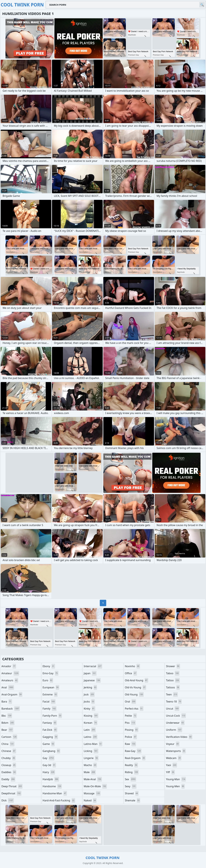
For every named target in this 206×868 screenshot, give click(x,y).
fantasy (50, 723)
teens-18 (174, 702)
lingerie (91, 758)
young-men (175, 786)
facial (49, 702)
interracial (93, 666)
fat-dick (50, 730)
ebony (49, 666)
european (51, 687)
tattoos (173, 687)
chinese (9, 751)
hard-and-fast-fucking (59, 800)
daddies (9, 772)
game (49, 744)
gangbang (51, 751)
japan (90, 673)
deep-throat (12, 786)
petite (131, 716)
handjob (51, 779)
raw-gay (133, 751)
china (8, 744)
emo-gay (51, 673)
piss (130, 723)
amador (9, 666)
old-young (134, 694)
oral (131, 702)
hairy (49, 772)
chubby (9, 758)
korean (91, 723)
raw (130, 744)
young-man (176, 779)
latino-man (93, 744)
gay (49, 758)
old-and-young (137, 680)
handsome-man (55, 793)
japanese (92, 680)
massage (92, 793)
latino (91, 737)
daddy (8, 779)
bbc (7, 716)
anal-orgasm (12, 694)
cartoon (9, 737)
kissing (91, 716)
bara (7, 702)
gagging (50, 737)
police (131, 737)
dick (8, 800)
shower (173, 666)
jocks (89, 702)
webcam (174, 758)
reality (131, 765)
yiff (170, 772)
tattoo (173, 680)
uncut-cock (176, 716)
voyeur (173, 744)
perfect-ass (134, 709)
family (50, 709)
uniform (174, 730)
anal (8, 687)
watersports (176, 751)
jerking (90, 687)
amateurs (10, 680)
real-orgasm (135, 758)
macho (90, 765)
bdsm (8, 723)
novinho (132, 666)
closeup (9, 765)
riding (132, 772)
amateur (10, 673)
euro (48, 680)
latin (90, 730)
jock (89, 694)
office (131, 673)
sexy (131, 786)
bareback (11, 709)
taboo (173, 673)
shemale (133, 800)
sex (131, 779)
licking (91, 751)
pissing (132, 730)
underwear (175, 723)
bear (7, 730)
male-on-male (95, 786)
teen (172, 694)
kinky (89, 709)
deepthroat (11, 793)
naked (90, 800)
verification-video (179, 737)
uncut (173, 709)
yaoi (171, 765)
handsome (52, 786)
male (90, 772)
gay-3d (49, 765)
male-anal (93, 779)
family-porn (52, 716)
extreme (50, 694)
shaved (132, 793)
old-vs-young (136, 687)
